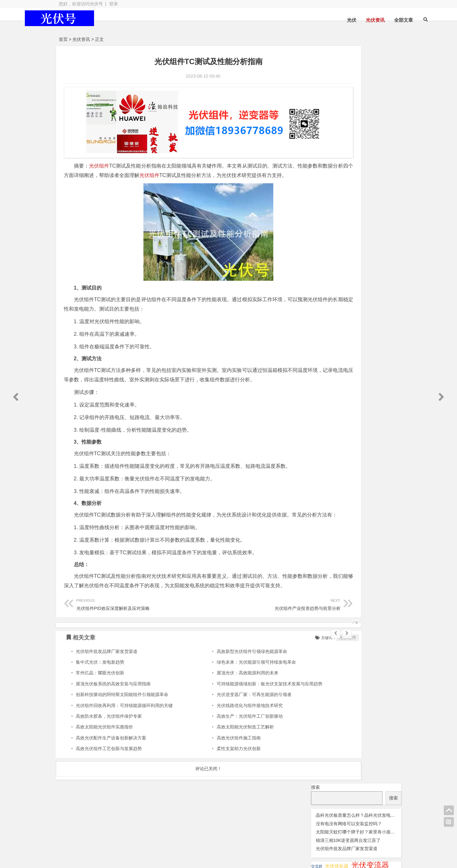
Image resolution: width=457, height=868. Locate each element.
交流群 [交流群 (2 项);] (317, 129)
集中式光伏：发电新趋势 (100, 694)
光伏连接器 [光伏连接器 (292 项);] (332, 155)
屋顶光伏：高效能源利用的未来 (221, 705)
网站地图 (176, 849)
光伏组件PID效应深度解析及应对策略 (129, 636)
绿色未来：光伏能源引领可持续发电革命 (230, 694)
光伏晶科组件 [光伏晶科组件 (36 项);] (355, 137)
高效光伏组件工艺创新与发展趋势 (109, 781)
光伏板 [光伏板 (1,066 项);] (325, 146)
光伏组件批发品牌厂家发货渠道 (107, 683)
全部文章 (372, 20)
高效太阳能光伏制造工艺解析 (219, 759)
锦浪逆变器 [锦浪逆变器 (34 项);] (370, 182)
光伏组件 (99, 160)
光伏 (320, 20)
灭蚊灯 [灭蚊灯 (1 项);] (391, 174)
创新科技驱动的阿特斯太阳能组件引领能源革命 (122, 727)
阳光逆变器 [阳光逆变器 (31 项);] (326, 191)
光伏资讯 (343, 20)
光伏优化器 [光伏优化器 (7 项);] (337, 129)
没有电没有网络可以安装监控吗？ (349, 86)
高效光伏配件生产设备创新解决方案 (111, 770)
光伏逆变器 (86, 838)
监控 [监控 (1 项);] (348, 183)
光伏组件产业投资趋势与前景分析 (234, 636)
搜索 (315, 50)
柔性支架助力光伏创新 (213, 781)
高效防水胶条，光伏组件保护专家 (109, 748)
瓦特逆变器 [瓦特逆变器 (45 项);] (327, 182)
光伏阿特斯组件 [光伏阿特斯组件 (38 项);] (363, 165)
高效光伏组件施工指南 (213, 770)
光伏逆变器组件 (367, 837)
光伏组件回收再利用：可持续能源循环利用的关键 (124, 737)
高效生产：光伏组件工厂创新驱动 (224, 748)
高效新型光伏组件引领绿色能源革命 (226, 683)
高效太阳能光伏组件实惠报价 (104, 759)
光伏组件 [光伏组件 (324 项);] (357, 146)
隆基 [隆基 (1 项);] (347, 192)
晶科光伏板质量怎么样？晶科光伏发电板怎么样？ (364, 78)
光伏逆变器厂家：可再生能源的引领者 (228, 727)
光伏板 (132, 838)
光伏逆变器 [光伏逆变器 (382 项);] (375, 155)
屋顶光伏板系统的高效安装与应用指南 (113, 716)
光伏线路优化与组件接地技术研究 (224, 737)
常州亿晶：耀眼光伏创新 (100, 705)
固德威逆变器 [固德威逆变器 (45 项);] (364, 173)
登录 (114, 4)
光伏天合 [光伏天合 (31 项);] (323, 137)
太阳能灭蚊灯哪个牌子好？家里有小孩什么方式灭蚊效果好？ (375, 95)
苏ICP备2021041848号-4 (220, 849)
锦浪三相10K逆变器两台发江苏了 (348, 103)
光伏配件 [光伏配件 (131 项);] (326, 165)
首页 (63, 39)
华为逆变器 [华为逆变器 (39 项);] (327, 173)
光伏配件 (185, 838)
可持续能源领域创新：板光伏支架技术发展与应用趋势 (243, 716)
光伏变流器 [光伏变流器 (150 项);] (370, 128)
